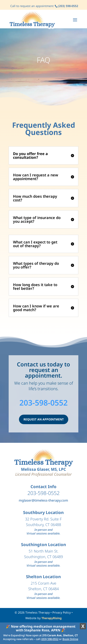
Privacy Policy (62, 612)
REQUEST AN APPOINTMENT (44, 419)
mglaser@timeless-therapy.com (43, 500)
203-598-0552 (43, 403)
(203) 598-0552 (50, 639)
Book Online (70, 639)
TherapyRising (52, 618)
